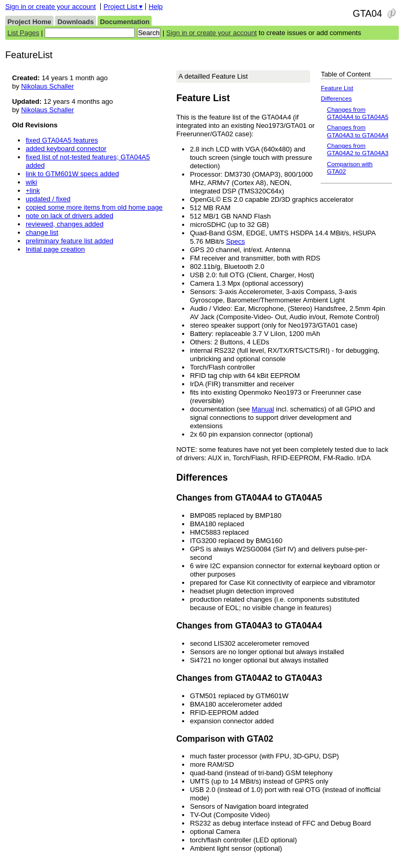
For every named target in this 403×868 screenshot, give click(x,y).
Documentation (125, 22)
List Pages (23, 33)
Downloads (75, 22)
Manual (263, 409)
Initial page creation (55, 249)
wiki (31, 182)
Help (156, 7)
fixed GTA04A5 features (62, 140)
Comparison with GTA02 (350, 167)
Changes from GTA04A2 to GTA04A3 (358, 149)
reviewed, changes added (65, 224)
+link (33, 191)
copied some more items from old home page (94, 207)
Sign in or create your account (51, 7)
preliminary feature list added (70, 241)
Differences (336, 98)
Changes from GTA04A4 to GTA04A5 (358, 113)
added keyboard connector (66, 149)
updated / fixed (48, 199)
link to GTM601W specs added (72, 174)
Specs (236, 241)
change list (42, 232)
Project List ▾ (123, 7)
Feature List (337, 88)
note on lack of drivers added (70, 216)
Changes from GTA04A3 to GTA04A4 (358, 131)
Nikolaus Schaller (47, 86)
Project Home (29, 22)
